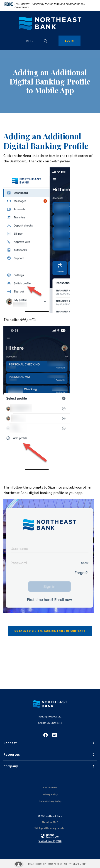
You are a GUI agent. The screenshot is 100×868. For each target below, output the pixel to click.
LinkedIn (55, 735)
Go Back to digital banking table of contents (50, 631)
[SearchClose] (46, 41)
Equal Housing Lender (52, 828)
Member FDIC (50, 822)
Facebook (46, 735)
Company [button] (11, 766)
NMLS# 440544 (50, 787)
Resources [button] (12, 754)
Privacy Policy (50, 794)
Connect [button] (10, 743)
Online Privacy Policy (50, 801)
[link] (50, 838)
